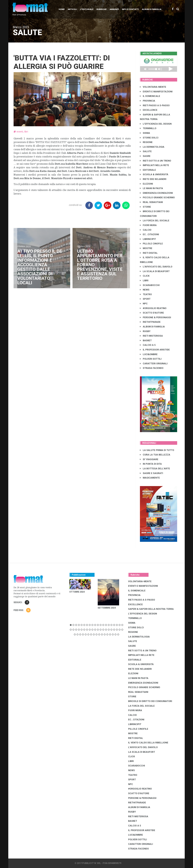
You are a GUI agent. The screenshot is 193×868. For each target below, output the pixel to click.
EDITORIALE (148, 170)
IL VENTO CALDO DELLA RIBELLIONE (148, 743)
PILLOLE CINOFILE (151, 244)
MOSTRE (146, 248)
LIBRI (144, 281)
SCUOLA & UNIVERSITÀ (154, 174)
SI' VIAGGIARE (149, 459)
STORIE (145, 207)
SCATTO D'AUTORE (152, 313)
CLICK (145, 276)
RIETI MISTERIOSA (151, 336)
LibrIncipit (148, 239)
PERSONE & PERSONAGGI (155, 317)
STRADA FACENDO (152, 368)
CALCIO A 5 (148, 345)
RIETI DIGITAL (149, 253)
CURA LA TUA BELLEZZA (155, 455)
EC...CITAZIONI (149, 234)
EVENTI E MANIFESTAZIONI (156, 92)
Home (62, 9)
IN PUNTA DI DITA (151, 464)
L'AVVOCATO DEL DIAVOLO (156, 267)
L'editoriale (87, 9)
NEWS (145, 290)
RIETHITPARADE (150, 322)
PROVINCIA (148, 101)
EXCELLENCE (149, 110)
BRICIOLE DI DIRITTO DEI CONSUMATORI (150, 701)
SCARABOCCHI (150, 285)
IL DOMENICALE (150, 96)
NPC (144, 304)
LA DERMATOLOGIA (152, 147)
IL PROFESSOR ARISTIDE (155, 350)
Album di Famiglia (152, 9)
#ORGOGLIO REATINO (153, 308)
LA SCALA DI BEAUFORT (155, 271)
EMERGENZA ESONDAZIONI (156, 193)
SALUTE (146, 151)
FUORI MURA (148, 225)
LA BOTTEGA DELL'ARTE (155, 469)
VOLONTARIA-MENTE (153, 87)
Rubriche (102, 9)
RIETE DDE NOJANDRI (153, 179)
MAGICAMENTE (150, 478)
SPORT (145, 299)
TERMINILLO (148, 128)
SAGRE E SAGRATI (151, 473)
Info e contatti (130, 9)
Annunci (114, 9)
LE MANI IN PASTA (151, 188)
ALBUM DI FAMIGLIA (152, 327)
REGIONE (146, 142)
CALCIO (146, 230)
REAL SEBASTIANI (151, 202)
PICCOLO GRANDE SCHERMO (157, 198)
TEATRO (146, 294)
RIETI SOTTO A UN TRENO (156, 161)
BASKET (146, 341)
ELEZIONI (146, 184)
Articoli (72, 9)
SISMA (145, 133)
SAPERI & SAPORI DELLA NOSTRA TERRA (151, 609)
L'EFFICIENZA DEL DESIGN (156, 124)
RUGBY (145, 331)
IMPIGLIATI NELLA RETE (154, 165)
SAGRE (145, 156)
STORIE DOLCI (149, 138)
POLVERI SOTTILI (151, 359)
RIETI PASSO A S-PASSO (155, 105)
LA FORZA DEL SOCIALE (155, 221)
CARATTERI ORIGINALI (154, 364)
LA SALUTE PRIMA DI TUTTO (157, 450)
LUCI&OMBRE (149, 354)
